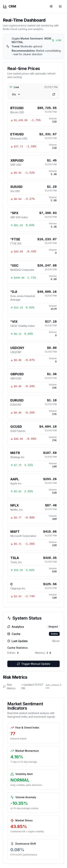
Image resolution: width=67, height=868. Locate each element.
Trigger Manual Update (34, 664)
